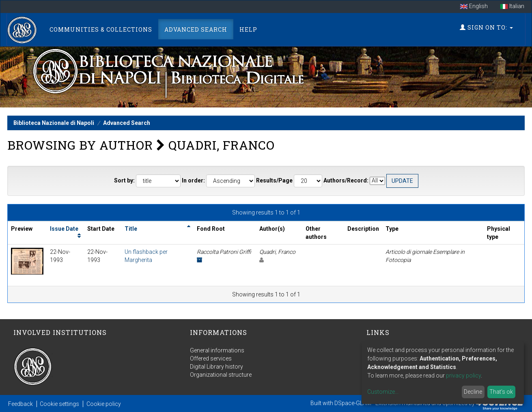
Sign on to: (486, 27)
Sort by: (124, 180)
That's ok (501, 392)
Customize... (383, 392)
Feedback (20, 404)
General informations (217, 350)
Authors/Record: (346, 180)
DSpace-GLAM (353, 403)
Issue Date (64, 229)
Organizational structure (221, 375)
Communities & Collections (101, 29)
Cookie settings (59, 404)
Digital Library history (216, 367)
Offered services (211, 358)
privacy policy (463, 376)
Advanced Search (196, 29)
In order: (193, 180)
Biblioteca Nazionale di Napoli (54, 123)
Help (248, 29)
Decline (473, 392)
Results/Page (274, 180)
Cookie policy (104, 404)
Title (131, 229)
